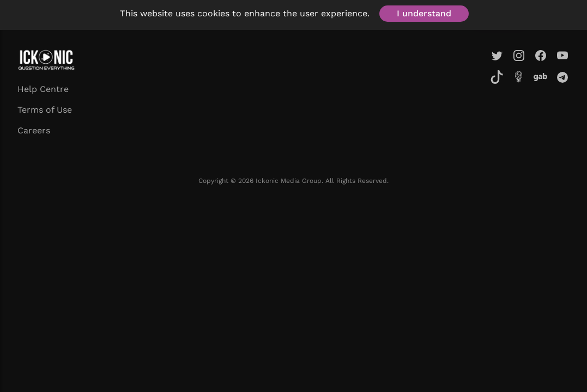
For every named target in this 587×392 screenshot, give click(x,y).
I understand (424, 13)
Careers (34, 130)
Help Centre (43, 89)
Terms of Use (45, 110)
